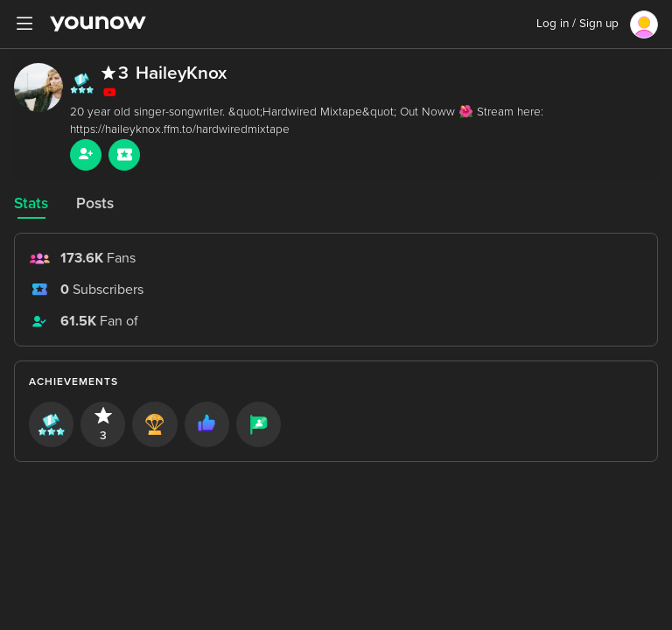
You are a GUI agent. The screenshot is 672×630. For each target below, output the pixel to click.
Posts (95, 203)
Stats (31, 203)
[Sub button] (124, 155)
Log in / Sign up (577, 24)
